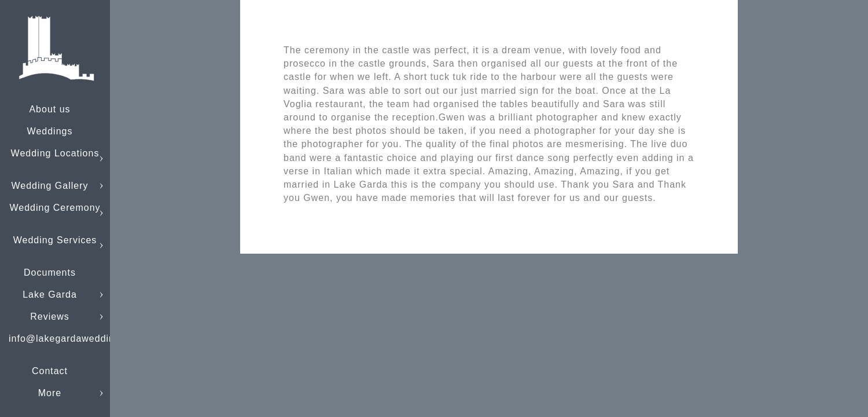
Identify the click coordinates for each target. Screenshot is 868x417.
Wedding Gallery (50, 186)
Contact (50, 371)
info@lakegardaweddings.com (78, 339)
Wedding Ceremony (55, 208)
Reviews (49, 317)
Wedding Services (55, 240)
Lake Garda (50, 295)
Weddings (50, 131)
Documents (50, 272)
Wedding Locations (55, 153)
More (50, 393)
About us (49, 109)
